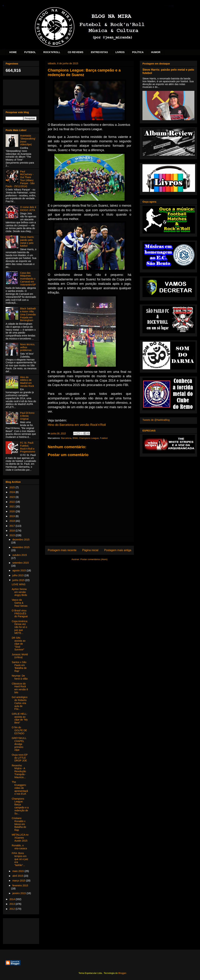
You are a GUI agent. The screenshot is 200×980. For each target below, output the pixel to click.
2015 (13, 535)
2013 (13, 904)
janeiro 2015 (19, 893)
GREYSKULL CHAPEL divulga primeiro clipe (19, 744)
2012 (13, 909)
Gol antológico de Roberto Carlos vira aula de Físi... (20, 703)
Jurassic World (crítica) (20, 656)
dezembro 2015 (21, 540)
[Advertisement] (21, 92)
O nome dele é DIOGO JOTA (28, 209)
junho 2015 (19, 580)
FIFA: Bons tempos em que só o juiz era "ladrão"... (20, 859)
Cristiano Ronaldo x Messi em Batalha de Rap (19, 824)
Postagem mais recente (62, 550)
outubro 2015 (20, 555)
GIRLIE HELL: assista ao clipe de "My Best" (20, 718)
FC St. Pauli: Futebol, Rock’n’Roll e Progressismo (28, 447)
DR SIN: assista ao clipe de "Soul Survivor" (19, 644)
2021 (13, 507)
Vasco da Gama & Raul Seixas (20, 603)
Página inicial (90, 550)
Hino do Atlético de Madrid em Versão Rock (27, 382)
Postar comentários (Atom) (94, 559)
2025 (13, 487)
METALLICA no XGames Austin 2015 (20, 838)
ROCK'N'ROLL (52, 52)
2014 (13, 899)
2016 (13, 531)
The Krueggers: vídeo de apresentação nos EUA (20, 788)
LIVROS (120, 52)
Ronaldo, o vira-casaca (19, 847)
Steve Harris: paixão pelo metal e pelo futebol (27, 241)
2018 (13, 521)
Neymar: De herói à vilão (20, 677)
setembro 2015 (20, 563)
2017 (13, 526)
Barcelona (66, 438)
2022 (13, 502)
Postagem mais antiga (118, 550)
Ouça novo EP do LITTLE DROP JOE (20, 758)
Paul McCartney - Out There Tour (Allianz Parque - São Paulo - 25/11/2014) (20, 179)
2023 (13, 497)
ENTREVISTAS (99, 52)
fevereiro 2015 (20, 885)
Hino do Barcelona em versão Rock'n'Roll (77, 425)
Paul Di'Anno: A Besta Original (28, 416)
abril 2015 (18, 876)
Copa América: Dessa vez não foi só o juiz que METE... (20, 627)
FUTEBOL (30, 52)
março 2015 (19, 881)
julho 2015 (18, 575)
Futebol (104, 438)
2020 (13, 511)
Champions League (89, 438)
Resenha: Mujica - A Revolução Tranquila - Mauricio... (19, 771)
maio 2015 (18, 871)
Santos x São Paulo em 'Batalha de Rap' (19, 667)
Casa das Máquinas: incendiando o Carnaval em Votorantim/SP (28, 279)
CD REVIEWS (76, 52)
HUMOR (156, 52)
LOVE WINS (19, 584)
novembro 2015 (21, 547)
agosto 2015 (19, 570)
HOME (13, 52)
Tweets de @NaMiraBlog (156, 420)
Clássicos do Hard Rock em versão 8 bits (20, 688)
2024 (13, 492)
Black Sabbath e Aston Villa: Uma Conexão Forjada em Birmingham (28, 314)
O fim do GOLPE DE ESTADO (19, 730)
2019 (13, 516)
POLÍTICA (138, 52)
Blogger (122, 973)
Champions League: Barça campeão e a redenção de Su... (20, 806)
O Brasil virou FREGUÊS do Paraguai (20, 614)
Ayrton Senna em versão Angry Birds (19, 592)
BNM (75, 438)
